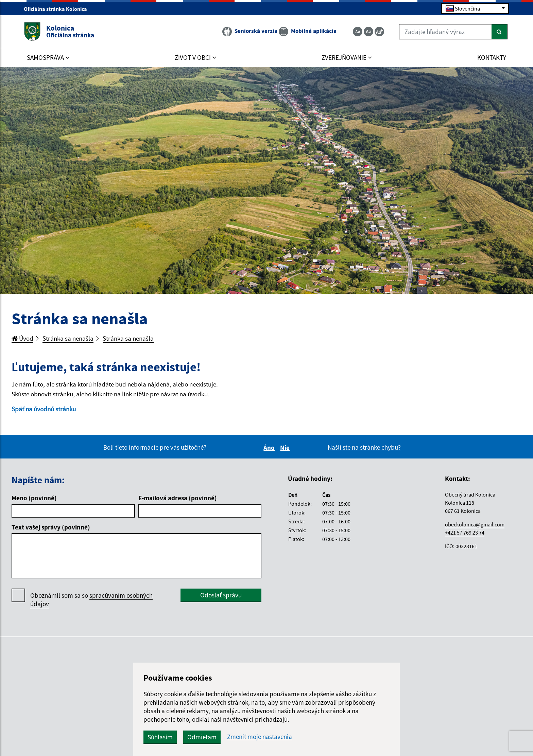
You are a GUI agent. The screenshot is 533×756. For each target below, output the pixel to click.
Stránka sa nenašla (68, 338)
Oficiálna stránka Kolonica (58, 9)
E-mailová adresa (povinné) (178, 498)
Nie (286, 448)
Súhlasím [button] (160, 737)
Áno (270, 448)
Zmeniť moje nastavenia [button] (260, 737)
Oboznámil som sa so (91, 600)
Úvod (22, 338)
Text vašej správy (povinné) (51, 527)
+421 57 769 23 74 (465, 533)
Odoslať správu (221, 595)
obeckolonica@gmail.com (475, 524)
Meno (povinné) (34, 498)
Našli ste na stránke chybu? (364, 447)
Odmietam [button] (202, 737)
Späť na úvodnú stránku (44, 409)
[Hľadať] (500, 32)
